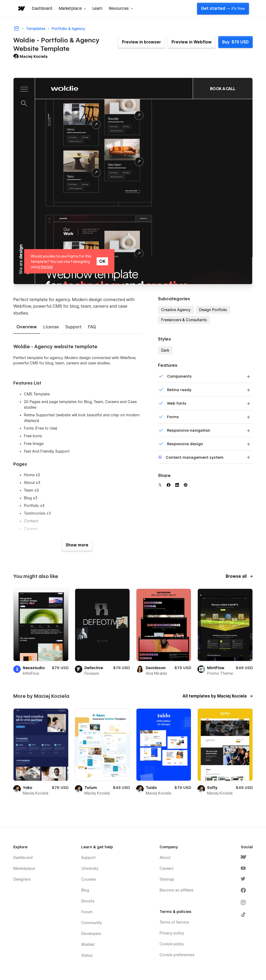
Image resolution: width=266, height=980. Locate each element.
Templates (36, 29)
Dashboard (42, 8)
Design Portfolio (213, 310)
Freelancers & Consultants (184, 320)
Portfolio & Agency (68, 29)
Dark (165, 350)
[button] (72, 8)
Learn (97, 8)
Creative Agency (176, 310)
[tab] (27, 327)
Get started (223, 8)
